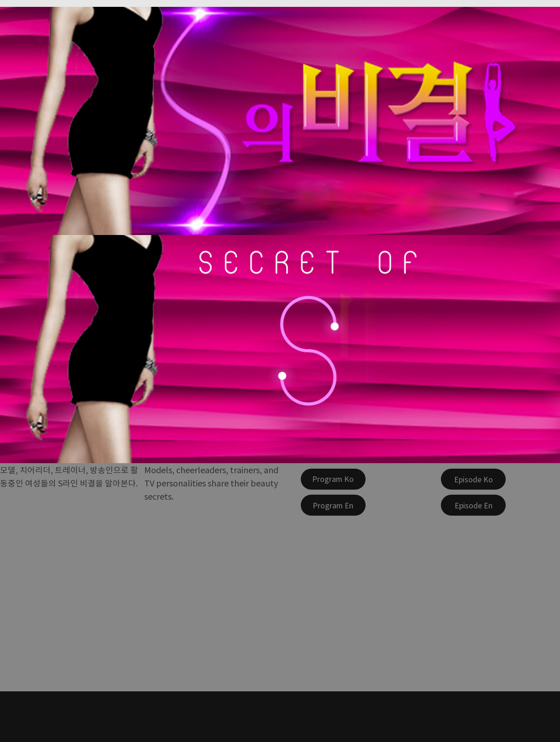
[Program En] (333, 505)
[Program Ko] (333, 479)
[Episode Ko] (473, 479)
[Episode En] (473, 505)
